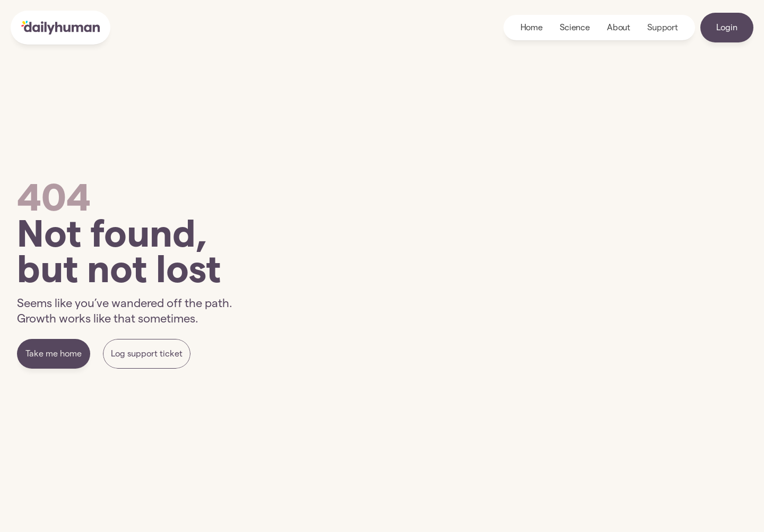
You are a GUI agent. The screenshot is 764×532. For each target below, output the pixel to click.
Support (663, 27)
